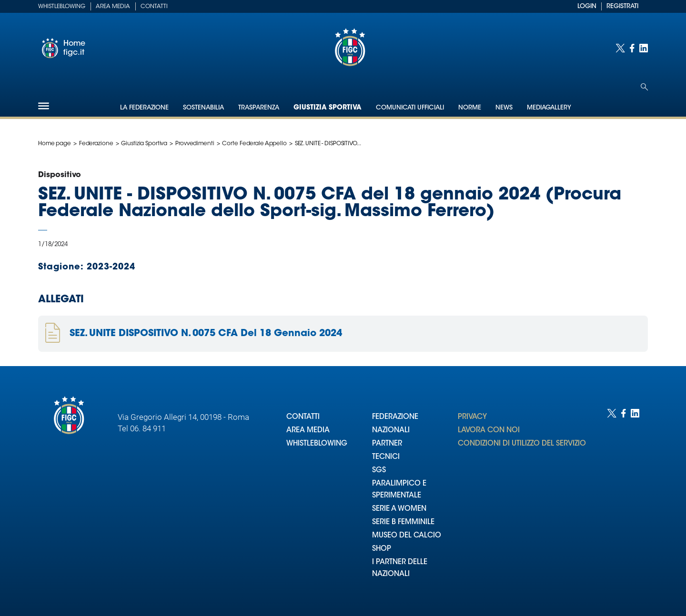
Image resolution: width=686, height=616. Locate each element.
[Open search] (644, 87)
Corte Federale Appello (254, 144)
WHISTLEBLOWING (317, 444)
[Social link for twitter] (620, 48)
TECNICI (386, 457)
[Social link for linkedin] (644, 48)
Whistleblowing (62, 7)
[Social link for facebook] (632, 48)
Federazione (96, 144)
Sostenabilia (203, 108)
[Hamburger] (44, 106)
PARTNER (387, 444)
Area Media (113, 7)
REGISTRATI (622, 6)
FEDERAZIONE (395, 417)
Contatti (154, 7)
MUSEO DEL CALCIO (407, 536)
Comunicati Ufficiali (410, 108)
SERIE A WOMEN (399, 509)
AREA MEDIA (308, 431)
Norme (470, 108)
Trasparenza (259, 108)
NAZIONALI (391, 431)
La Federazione (144, 108)
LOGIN (587, 6)
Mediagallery (549, 108)
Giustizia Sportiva (328, 108)
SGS (379, 471)
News (504, 108)
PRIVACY (472, 417)
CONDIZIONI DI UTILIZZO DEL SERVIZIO (522, 444)
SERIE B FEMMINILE (403, 522)
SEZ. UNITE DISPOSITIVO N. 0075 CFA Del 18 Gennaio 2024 (206, 334)
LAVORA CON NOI (489, 431)
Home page (55, 144)
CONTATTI (303, 417)
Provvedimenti (195, 144)
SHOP (382, 549)
